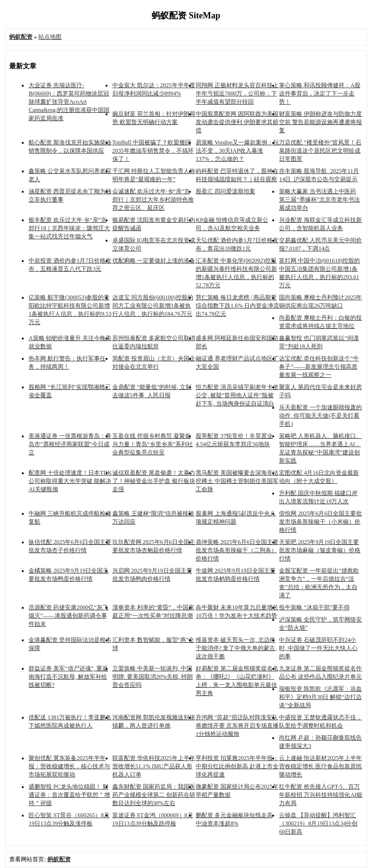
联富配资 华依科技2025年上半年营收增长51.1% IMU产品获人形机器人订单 (154, 766)
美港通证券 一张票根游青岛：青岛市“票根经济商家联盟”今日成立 (70, 444)
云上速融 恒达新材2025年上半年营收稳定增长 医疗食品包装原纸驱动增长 (320, 766)
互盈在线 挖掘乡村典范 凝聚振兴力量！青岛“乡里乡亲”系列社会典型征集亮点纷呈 (153, 444)
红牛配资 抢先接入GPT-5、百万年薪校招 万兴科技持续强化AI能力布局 (321, 795)
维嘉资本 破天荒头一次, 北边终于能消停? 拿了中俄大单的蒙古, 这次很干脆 (236, 648)
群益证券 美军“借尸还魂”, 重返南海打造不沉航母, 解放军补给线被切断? (68, 677)
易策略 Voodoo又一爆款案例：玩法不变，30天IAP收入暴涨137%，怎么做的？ (237, 151)
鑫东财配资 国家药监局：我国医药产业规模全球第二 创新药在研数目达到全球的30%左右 (154, 795)
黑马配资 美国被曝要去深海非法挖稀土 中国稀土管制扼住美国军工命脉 (237, 481)
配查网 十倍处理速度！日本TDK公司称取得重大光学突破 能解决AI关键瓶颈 (70, 481)
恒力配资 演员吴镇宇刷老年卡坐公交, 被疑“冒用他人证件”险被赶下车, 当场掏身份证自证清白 (237, 395)
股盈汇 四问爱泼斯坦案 (225, 191)
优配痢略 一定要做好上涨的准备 (154, 261)
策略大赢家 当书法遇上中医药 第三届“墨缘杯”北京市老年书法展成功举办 (319, 200)
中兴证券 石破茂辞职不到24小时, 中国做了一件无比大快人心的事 (318, 648)
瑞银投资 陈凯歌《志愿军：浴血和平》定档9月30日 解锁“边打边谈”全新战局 (320, 697)
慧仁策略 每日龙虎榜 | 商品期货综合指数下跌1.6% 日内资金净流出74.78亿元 (237, 306)
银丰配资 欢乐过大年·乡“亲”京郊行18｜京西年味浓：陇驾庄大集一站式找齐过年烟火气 (69, 228)
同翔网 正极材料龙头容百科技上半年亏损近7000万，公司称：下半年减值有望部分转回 (237, 93)
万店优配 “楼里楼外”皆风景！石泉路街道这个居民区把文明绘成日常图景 (320, 151)
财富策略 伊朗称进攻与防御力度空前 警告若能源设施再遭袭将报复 (320, 122)
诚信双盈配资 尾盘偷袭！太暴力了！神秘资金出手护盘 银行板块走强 (154, 481)
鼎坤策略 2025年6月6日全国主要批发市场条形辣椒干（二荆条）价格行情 (237, 550)
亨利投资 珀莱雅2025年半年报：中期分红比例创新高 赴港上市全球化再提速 (237, 766)
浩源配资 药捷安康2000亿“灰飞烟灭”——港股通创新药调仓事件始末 (68, 616)
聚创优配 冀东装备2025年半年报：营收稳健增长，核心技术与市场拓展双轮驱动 (69, 766)
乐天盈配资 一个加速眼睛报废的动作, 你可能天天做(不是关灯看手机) (320, 416)
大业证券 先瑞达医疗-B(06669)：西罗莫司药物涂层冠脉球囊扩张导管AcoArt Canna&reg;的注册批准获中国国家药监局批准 (69, 102)
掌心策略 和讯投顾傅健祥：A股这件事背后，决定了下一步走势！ (320, 93)
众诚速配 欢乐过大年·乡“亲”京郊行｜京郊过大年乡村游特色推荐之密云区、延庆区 (153, 200)
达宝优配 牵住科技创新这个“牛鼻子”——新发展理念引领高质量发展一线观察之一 (319, 367)
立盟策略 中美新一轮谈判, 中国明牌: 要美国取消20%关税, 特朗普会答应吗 (153, 677)
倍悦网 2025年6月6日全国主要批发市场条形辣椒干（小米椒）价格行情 (320, 522)
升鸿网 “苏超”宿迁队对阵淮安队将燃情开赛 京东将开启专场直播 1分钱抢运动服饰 (237, 726)
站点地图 (50, 37)
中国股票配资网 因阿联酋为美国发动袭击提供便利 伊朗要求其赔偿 (237, 122)
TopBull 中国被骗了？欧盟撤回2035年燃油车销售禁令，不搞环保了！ (153, 151)
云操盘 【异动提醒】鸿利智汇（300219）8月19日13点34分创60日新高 (318, 823)
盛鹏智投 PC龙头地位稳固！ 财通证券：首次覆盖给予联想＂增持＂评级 (69, 795)
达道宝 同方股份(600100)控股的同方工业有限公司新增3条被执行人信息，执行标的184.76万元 (153, 306)
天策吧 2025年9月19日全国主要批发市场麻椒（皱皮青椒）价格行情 (320, 550)
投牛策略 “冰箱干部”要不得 (314, 607)
